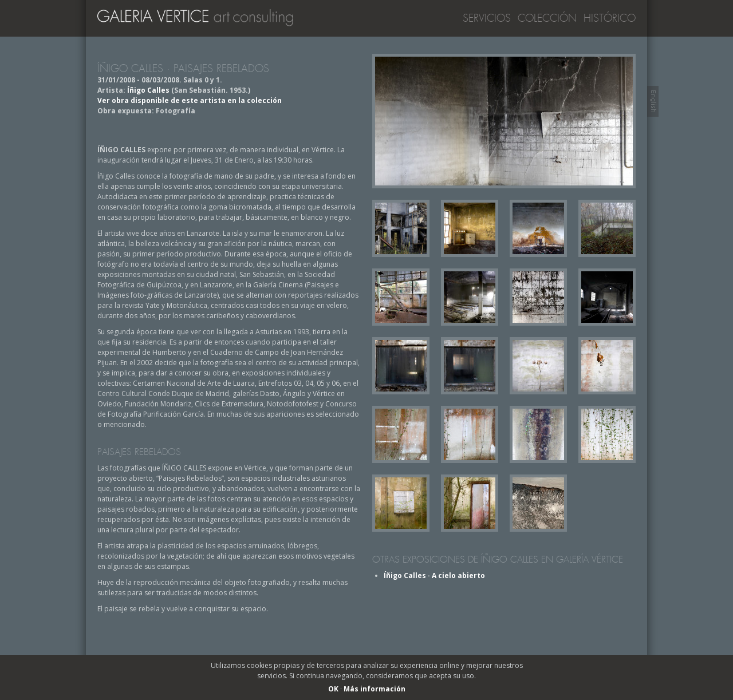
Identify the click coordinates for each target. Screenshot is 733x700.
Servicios (487, 18)
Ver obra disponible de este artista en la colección (190, 100)
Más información (375, 689)
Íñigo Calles (148, 90)
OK (333, 689)
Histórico (610, 18)
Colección (547, 18)
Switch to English (653, 101)
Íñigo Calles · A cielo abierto (434, 576)
